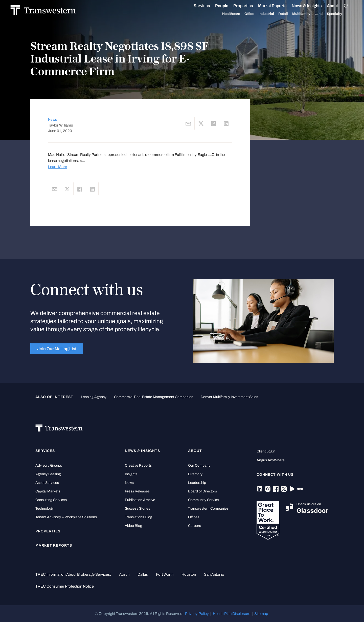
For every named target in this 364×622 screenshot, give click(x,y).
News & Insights (312, 6)
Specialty (340, 14)
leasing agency (94, 397)
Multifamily (306, 14)
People (227, 6)
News (52, 120)
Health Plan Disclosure (232, 614)
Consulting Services (51, 500)
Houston (189, 574)
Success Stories (138, 509)
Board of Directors (202, 491)
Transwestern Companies (208, 509)
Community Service (203, 500)
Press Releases (137, 491)
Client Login (266, 451)
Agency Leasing (48, 474)
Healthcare (236, 14)
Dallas (143, 574)
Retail (288, 14)
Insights (131, 474)
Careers (195, 526)
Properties (248, 6)
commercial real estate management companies (154, 397)
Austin (124, 574)
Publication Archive (140, 500)
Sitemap (261, 614)
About (338, 6)
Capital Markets (48, 491)
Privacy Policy (197, 614)
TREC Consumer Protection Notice (65, 586)
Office (255, 14)
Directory (195, 474)
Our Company (199, 465)
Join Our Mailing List (57, 349)
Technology (44, 509)
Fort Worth (165, 574)
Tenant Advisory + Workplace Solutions (66, 517)
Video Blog (133, 526)
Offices (194, 517)
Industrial (272, 14)
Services (207, 6)
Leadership (197, 483)
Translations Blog (139, 517)
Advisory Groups (49, 465)
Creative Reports (138, 465)
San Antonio (214, 574)
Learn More (58, 167)
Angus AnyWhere (271, 460)
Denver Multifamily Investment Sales (229, 397)
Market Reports (278, 6)
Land (324, 14)
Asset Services (47, 483)
